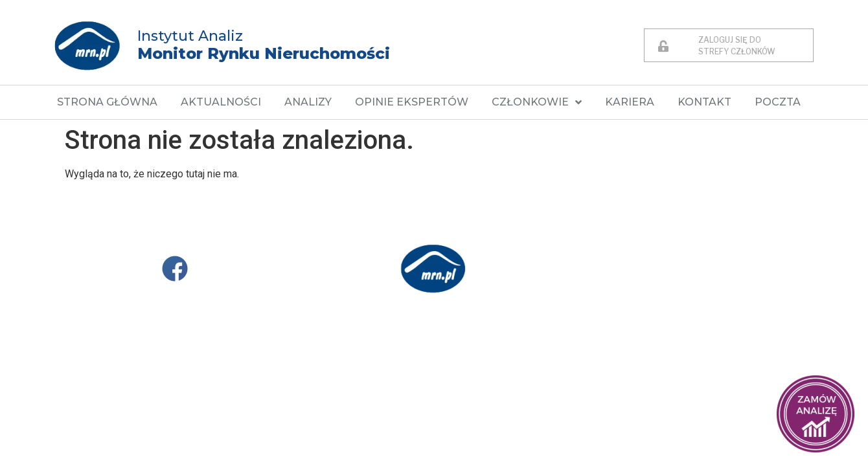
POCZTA (778, 102)
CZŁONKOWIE (537, 102)
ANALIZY (308, 102)
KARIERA (630, 102)
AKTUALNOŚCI (221, 102)
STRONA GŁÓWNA (107, 102)
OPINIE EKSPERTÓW (412, 102)
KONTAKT (704, 102)
